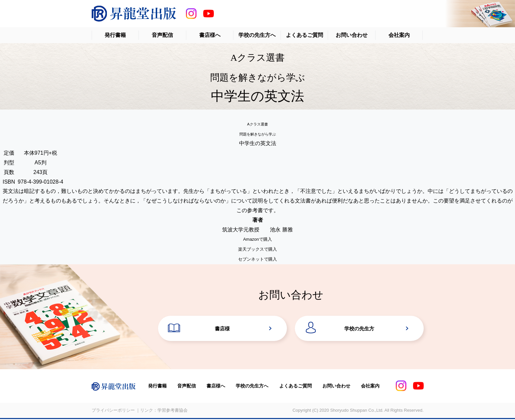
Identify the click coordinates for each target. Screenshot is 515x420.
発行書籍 (115, 35)
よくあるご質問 (304, 35)
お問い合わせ (352, 35)
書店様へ (210, 35)
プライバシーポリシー (113, 412)
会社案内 (399, 35)
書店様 (222, 329)
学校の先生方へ (257, 35)
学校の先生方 (359, 329)
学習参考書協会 (172, 412)
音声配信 (162, 35)
